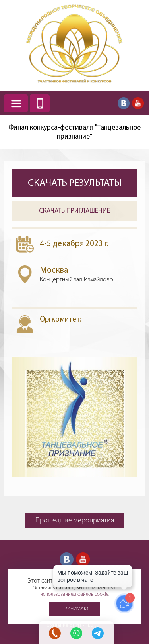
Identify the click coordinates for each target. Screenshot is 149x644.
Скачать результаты (75, 183)
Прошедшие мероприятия (75, 521)
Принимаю (75, 609)
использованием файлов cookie (74, 594)
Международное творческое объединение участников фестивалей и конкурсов (75, 44)
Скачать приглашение (74, 211)
